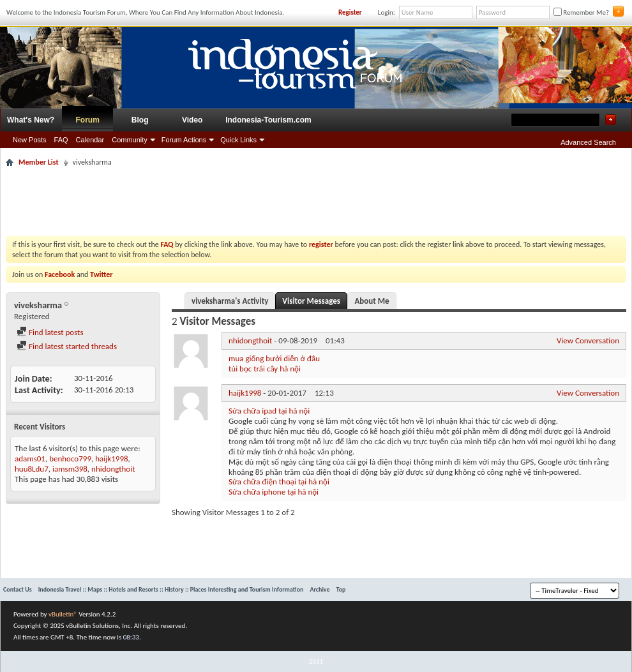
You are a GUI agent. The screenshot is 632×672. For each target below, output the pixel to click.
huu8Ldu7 (32, 469)
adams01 (30, 459)
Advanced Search (588, 142)
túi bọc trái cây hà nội (265, 369)
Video (192, 120)
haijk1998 (111, 459)
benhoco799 (70, 459)
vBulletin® (63, 614)
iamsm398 (70, 469)
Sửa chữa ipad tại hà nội (269, 411)
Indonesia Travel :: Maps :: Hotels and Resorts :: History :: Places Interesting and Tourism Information (171, 589)
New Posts (30, 140)
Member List (39, 162)
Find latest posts (50, 332)
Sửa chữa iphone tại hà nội (274, 492)
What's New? (31, 120)
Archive (320, 589)
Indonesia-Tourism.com (268, 120)
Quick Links (238, 140)
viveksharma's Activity (230, 301)
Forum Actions (184, 140)
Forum (88, 120)
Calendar (90, 140)
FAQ (61, 140)
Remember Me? (581, 12)
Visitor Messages (311, 301)
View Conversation (588, 340)
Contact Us (18, 589)
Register (350, 12)
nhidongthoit (113, 469)
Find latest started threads (67, 346)
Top (341, 589)
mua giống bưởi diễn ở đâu (274, 358)
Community (130, 140)
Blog (140, 120)
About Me (372, 301)
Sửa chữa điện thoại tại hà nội (279, 482)
